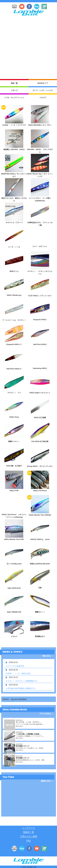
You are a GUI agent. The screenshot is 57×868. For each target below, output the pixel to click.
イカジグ (43, 97)
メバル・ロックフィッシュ (14, 97)
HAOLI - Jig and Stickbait (15, 699)
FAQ (28, 841)
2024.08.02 (13, 685)
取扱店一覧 (29, 832)
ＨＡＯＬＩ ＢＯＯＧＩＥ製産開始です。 (22, 681)
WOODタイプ (43, 83)
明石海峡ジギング (22, 746)
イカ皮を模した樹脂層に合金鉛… (28, 734)
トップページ (29, 828)
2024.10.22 (13, 677)
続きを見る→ (20, 726)
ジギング (14, 90)
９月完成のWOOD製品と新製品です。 (22, 688)
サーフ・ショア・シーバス (43, 90)
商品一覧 (14, 83)
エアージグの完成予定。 (16, 666)
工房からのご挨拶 (29, 836)
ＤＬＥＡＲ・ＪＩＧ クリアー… (28, 722)
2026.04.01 (13, 662)
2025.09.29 (13, 670)
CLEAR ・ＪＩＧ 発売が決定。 (19, 674)
